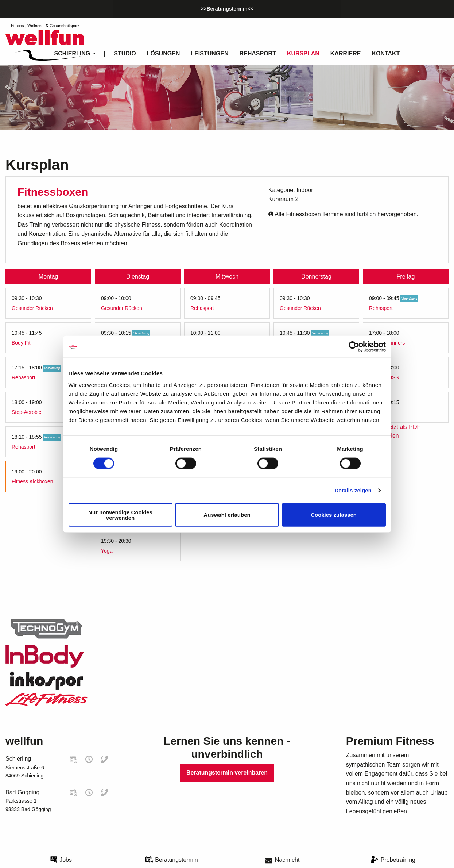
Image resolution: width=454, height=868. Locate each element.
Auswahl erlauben (227, 515)
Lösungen (164, 53)
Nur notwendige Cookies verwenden (120, 515)
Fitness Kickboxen (32, 481)
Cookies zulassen (334, 515)
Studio (125, 53)
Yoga (107, 551)
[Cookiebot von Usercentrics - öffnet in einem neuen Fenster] (354, 347)
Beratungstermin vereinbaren (227, 773)
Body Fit (21, 343)
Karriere (346, 53)
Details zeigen (353, 490)
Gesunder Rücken (32, 308)
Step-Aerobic (26, 412)
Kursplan (303, 53)
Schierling (18, 759)
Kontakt (386, 53)
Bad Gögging (22, 792)
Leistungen (209, 53)
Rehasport (257, 53)
